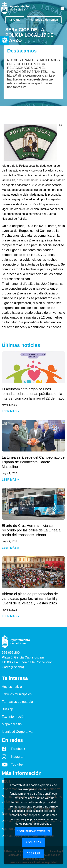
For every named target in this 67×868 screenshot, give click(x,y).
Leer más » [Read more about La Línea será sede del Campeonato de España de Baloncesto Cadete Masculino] (10, 480)
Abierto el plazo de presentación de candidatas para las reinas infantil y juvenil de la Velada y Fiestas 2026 (30, 599)
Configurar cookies (34, 831)
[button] (5, 40)
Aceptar (33, 853)
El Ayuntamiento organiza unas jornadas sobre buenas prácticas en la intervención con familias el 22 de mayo (33, 394)
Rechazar (34, 842)
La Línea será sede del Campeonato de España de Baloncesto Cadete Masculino (33, 462)
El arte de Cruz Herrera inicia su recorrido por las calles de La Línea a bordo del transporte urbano (31, 530)
